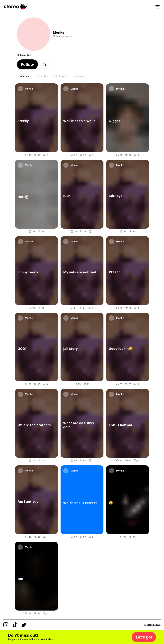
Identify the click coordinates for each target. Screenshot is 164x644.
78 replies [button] (42, 76)
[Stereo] (15, 7)
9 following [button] (80, 76)
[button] (27, 64)
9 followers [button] (60, 76)
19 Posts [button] (25, 76)
